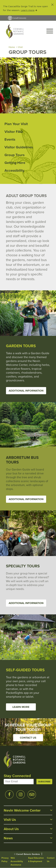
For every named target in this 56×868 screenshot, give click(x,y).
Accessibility (14, 170)
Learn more (28, 10)
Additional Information (26, 391)
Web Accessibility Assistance (17, 861)
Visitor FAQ (14, 132)
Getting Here (15, 163)
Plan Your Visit (16, 124)
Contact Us (28, 738)
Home (12, 47)
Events (10, 139)
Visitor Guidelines (19, 147)
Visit (20, 47)
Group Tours (14, 155)
